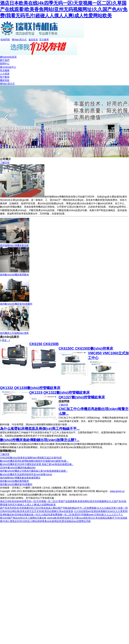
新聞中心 (5, 64)
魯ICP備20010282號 (84, 491)
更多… (5, 340)
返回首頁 (33, 40)
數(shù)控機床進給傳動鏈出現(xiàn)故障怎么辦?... (40, 440)
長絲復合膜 (83, 488)
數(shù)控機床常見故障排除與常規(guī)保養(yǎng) (26, 474)
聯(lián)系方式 (19, 40)
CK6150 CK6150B (44, 344)
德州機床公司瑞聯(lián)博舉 (14, 333)
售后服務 (5, 70)
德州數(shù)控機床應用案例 (14, 275)
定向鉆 (47, 488)
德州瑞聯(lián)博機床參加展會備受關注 (20, 478)
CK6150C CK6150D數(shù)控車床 (86, 349)
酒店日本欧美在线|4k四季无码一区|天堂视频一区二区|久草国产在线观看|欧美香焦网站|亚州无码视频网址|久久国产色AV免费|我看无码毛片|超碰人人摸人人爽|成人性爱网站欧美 (64, 9)
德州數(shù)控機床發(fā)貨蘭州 (16, 304)
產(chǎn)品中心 (8, 67)
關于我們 (5, 60)
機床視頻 (5, 80)
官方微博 (44, 40)
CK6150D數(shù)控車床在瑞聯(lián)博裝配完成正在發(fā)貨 (31, 458)
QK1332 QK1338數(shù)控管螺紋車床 (30, 388)
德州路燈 (37, 488)
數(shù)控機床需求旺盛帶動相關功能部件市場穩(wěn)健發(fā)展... (34, 461)
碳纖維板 (57, 488)
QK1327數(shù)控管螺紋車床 (82, 397)
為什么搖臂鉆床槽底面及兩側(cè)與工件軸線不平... (40, 429)
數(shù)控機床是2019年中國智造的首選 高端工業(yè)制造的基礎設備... (37, 464)
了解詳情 (5, 163)
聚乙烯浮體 (69, 488)
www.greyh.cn (117, 491)
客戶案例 (5, 77)
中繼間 (27, 488)
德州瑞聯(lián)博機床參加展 (14, 245)
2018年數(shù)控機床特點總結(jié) (18, 468)
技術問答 (5, 40)
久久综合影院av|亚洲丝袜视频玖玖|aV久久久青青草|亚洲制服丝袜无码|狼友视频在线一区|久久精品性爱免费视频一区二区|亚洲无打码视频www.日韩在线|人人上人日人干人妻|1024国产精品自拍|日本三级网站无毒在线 (64, 515)
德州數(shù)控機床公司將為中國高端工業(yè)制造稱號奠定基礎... (34, 471)
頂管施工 (16, 488)
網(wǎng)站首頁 (8, 57)
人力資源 (5, 74)
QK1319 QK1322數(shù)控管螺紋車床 (60, 393)
